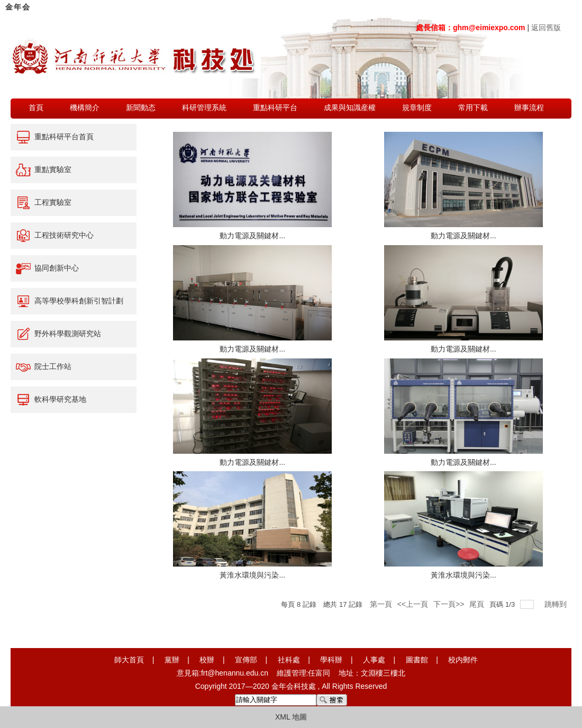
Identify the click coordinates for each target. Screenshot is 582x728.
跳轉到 (557, 604)
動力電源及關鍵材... (252, 236)
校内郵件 (463, 660)
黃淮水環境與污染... (252, 575)
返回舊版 (546, 28)
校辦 (207, 660)
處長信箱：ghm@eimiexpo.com (471, 28)
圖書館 (417, 660)
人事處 (374, 660)
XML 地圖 (291, 717)
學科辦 (331, 660)
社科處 (289, 660)
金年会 (18, 7)
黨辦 (172, 660)
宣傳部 (246, 660)
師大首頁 (129, 660)
